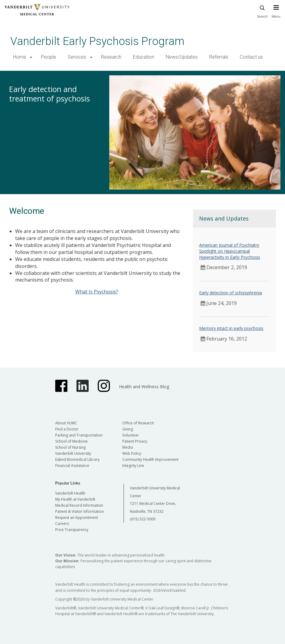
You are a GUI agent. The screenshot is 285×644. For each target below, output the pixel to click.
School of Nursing (70, 447)
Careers (62, 524)
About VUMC (66, 423)
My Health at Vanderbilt (75, 499)
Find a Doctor (67, 429)
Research (111, 57)
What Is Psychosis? (97, 292)
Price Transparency (72, 530)
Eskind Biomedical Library (77, 459)
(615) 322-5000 (143, 519)
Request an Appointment (77, 517)
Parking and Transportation (79, 435)
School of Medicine (71, 441)
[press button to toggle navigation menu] (276, 14)
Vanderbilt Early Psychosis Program (97, 41)
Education (144, 57)
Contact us (251, 57)
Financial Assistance (72, 466)
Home (20, 57)
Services (77, 57)
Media (128, 447)
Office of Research (138, 423)
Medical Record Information (79, 505)
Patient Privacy (135, 441)
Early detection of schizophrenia (231, 293)
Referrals (219, 57)
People (49, 57)
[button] (31, 57)
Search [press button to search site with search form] (262, 11)
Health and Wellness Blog (144, 387)
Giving (128, 429)
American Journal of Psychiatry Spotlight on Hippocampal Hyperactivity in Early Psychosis (230, 251)
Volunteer (131, 435)
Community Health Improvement (150, 459)
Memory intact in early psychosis (231, 328)
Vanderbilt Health (70, 493)
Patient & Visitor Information (80, 511)
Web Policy (132, 453)
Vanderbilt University (73, 453)
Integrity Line (133, 466)
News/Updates (182, 57)
